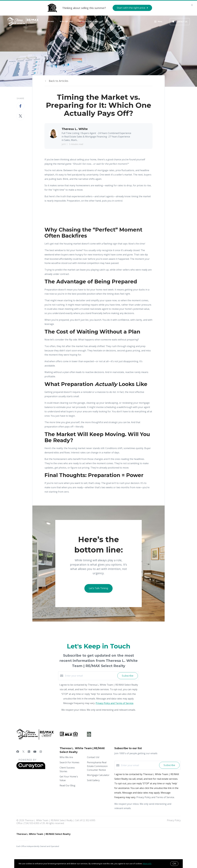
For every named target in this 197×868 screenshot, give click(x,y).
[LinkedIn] (29, 752)
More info (147, 864)
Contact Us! (93, 757)
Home (51, 21)
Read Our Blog (67, 785)
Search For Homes (89, 21)
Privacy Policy (174, 820)
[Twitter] (23, 752)
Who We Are (66, 21)
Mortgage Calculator (98, 775)
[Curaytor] (31, 768)
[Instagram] (41, 752)
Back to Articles (59, 81)
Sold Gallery (93, 780)
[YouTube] (35, 752)
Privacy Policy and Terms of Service (114, 703)
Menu (158, 22)
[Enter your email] (90, 676)
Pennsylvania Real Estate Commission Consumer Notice (97, 766)
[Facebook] (18, 752)
